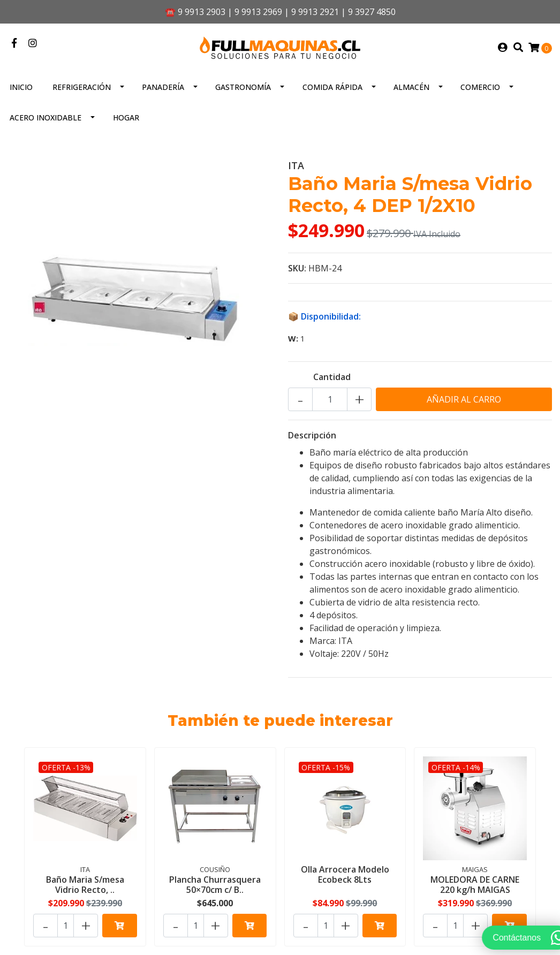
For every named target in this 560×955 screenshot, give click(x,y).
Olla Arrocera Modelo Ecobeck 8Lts (345, 874)
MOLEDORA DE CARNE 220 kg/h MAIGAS (475, 885)
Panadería (163, 87)
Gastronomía (243, 87)
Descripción (312, 435)
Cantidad (332, 377)
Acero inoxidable (46, 118)
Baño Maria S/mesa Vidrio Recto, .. (85, 885)
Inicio (21, 87)
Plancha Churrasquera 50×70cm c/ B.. (215, 885)
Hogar (126, 118)
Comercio (480, 87)
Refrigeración (82, 87)
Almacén (411, 87)
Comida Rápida (332, 87)
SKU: (297, 268)
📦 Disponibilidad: (324, 316)
